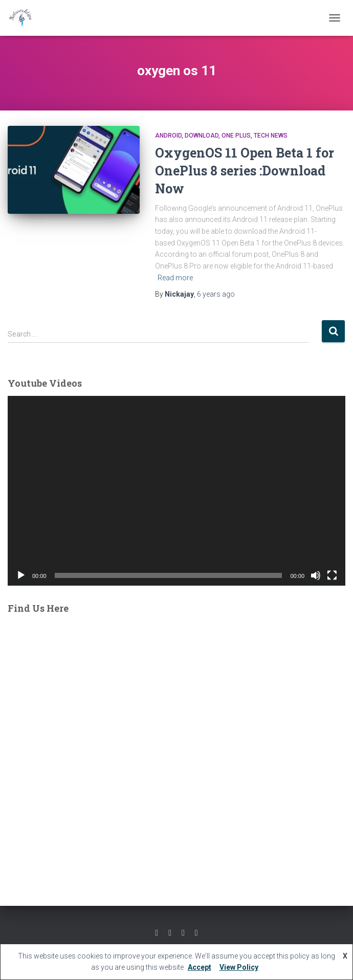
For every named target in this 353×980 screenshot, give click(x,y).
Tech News (271, 136)
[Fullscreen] (332, 575)
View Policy (239, 967)
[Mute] (316, 575)
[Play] (21, 575)
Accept (200, 967)
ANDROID (168, 136)
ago (216, 294)
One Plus (236, 136)
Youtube (183, 933)
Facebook (157, 933)
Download (202, 136)
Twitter (170, 933)
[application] (176, 491)
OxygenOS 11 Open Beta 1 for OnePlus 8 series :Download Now (245, 171)
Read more (175, 278)
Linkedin (196, 933)
